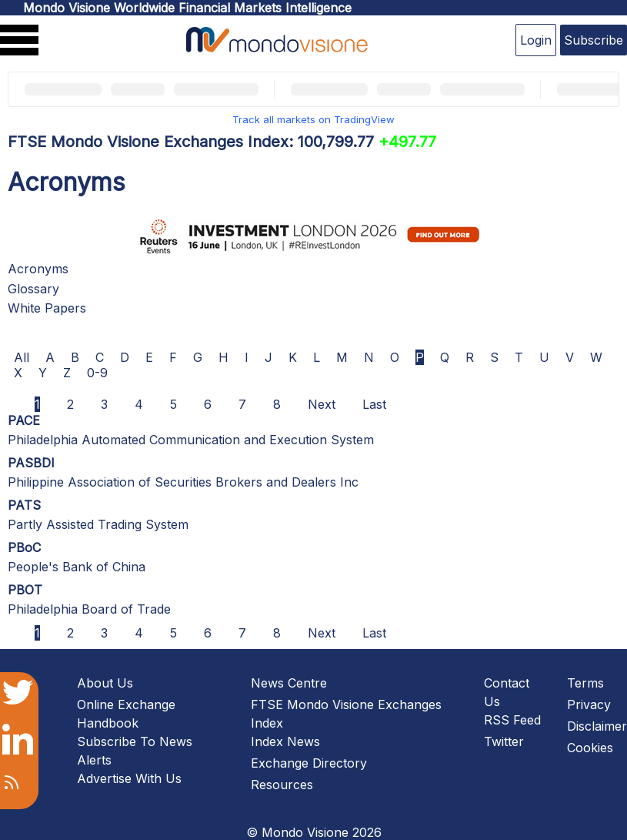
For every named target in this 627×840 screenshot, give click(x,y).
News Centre (289, 683)
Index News (285, 741)
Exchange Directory (309, 763)
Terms (585, 683)
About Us (105, 683)
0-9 (97, 373)
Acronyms (38, 269)
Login (536, 40)
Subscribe (594, 40)
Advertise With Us (129, 778)
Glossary (33, 289)
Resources (282, 785)
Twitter (504, 741)
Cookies (590, 748)
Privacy (589, 704)
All (22, 357)
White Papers (47, 308)
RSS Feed (512, 720)
